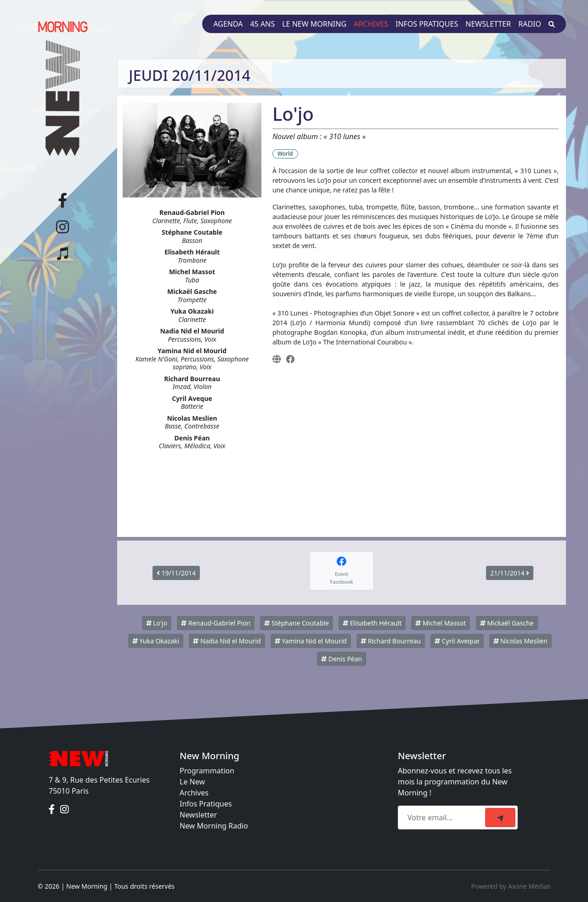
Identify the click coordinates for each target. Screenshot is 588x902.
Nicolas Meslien (520, 641)
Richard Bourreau (391, 641)
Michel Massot (441, 623)
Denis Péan (342, 659)
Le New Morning (314, 24)
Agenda (228, 24)
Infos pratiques (427, 24)
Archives (371, 24)
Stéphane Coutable (297, 623)
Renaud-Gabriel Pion (216, 623)
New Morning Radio (214, 826)
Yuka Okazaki (156, 641)
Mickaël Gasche (507, 623)
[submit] (500, 817)
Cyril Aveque (457, 641)
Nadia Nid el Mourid (227, 641)
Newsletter (488, 24)
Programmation (207, 771)
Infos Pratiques (206, 804)
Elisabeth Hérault (372, 623)
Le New (192, 782)
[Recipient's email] (443, 817)
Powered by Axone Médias (511, 886)
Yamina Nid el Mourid (311, 641)
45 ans (263, 24)
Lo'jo (157, 623)
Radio (530, 24)
